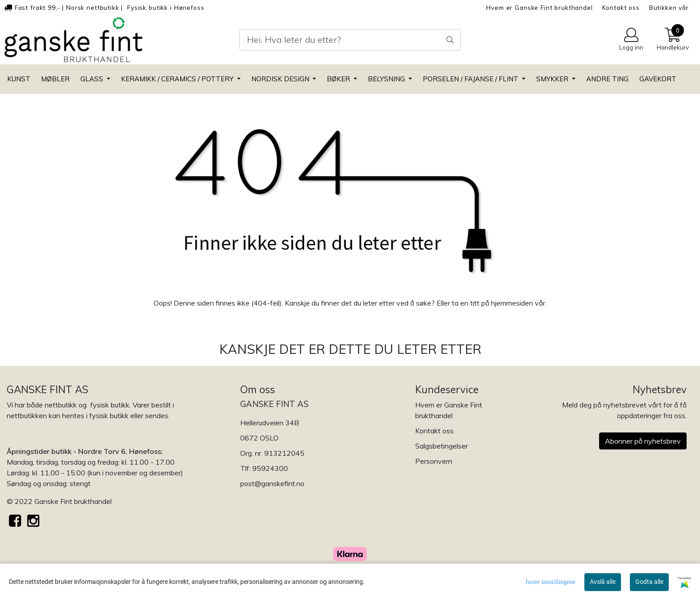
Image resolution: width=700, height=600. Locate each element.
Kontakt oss (621, 7)
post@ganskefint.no (272, 483)
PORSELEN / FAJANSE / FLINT (471, 79)
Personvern (434, 461)
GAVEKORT (658, 79)
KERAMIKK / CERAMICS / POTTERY (178, 79)
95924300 (270, 468)
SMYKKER (553, 79)
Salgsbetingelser (442, 446)
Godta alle (649, 582)
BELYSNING (387, 79)
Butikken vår (669, 7)
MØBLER (55, 79)
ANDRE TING (607, 79)
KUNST (19, 79)
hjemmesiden (512, 303)
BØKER (339, 79)
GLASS (93, 79)
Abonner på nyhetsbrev (643, 441)
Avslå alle (603, 582)
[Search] (350, 40)
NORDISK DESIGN (281, 79)
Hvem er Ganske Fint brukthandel (539, 7)
